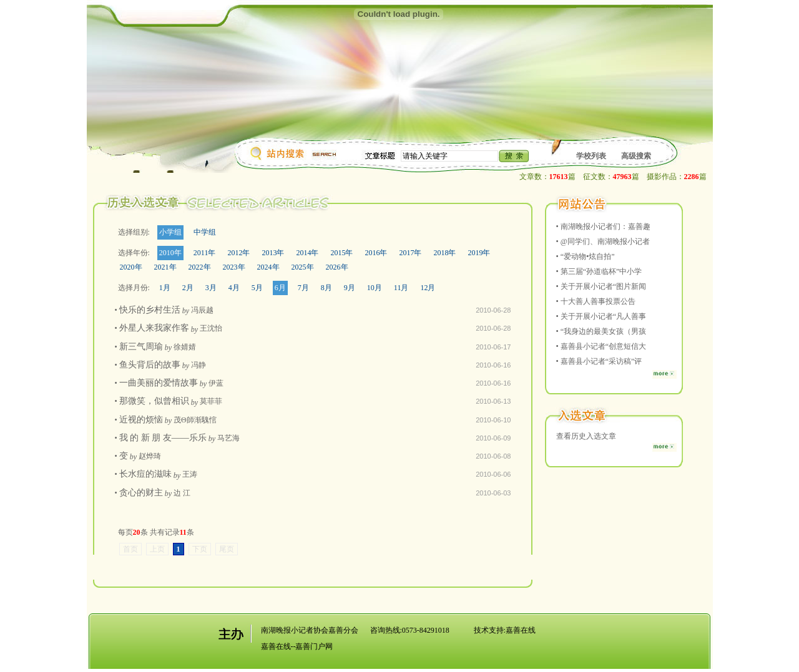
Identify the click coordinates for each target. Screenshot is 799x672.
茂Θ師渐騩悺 (195, 420)
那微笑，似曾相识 (154, 401)
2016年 (376, 253)
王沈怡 (211, 328)
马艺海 (228, 438)
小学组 (170, 232)
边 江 (182, 493)
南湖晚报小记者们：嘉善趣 (605, 226)
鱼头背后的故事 (150, 365)
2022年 (200, 267)
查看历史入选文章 (586, 436)
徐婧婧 (185, 347)
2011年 (205, 253)
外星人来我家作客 (154, 328)
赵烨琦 (150, 456)
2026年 (337, 267)
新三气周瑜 (141, 347)
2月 (188, 288)
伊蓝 (216, 383)
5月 (257, 288)
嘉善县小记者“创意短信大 (603, 346)
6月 (280, 288)
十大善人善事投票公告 (598, 301)
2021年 (165, 267)
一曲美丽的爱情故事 (159, 383)
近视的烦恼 (141, 420)
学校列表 (591, 156)
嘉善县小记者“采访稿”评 (601, 361)
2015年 (341, 253)
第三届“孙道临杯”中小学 (601, 271)
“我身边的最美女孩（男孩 (603, 331)
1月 (165, 288)
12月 (428, 288)
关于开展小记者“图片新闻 (603, 286)
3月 (211, 288)
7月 (303, 288)
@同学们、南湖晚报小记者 (605, 241)
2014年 (307, 253)
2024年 (268, 267)
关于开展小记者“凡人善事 (603, 316)
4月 (234, 288)
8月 (326, 288)
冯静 (199, 365)
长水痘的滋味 (145, 474)
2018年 (444, 253)
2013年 (273, 253)
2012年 (238, 253)
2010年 (170, 253)
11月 (401, 288)
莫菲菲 (211, 401)
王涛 (190, 474)
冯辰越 (202, 310)
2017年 (410, 253)
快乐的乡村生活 (150, 310)
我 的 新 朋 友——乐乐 (163, 438)
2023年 (234, 267)
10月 (375, 288)
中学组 (205, 232)
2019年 (479, 253)
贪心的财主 (141, 493)
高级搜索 (636, 156)
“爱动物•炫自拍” (588, 256)
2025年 (303, 267)
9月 (350, 288)
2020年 (131, 267)
